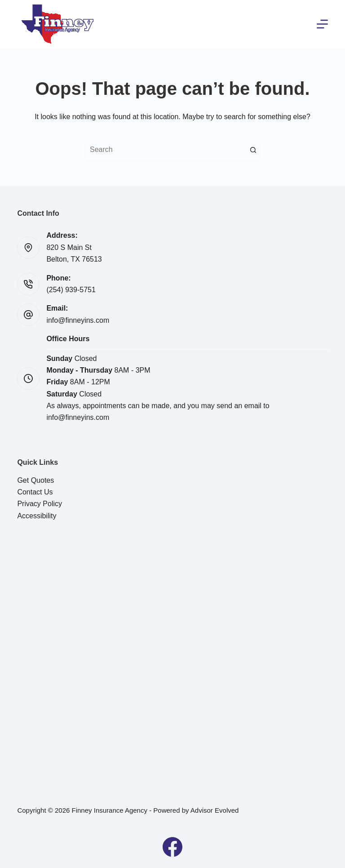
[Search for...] (164, 150)
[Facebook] (172, 847)
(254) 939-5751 (71, 290)
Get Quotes (35, 480)
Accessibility (37, 516)
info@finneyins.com (78, 320)
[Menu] (322, 24)
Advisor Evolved (215, 810)
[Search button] (253, 150)
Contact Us (35, 492)
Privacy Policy (40, 504)
